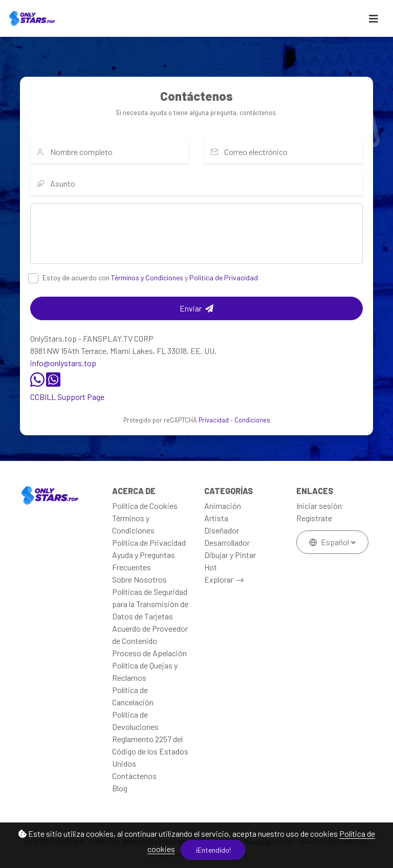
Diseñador (222, 530)
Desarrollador (227, 542)
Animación (223, 506)
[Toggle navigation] (374, 19)
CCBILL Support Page (67, 397)
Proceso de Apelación (149, 653)
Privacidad (214, 420)
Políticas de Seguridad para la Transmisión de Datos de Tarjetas (150, 604)
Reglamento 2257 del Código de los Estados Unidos (150, 751)
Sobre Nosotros (139, 579)
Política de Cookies (145, 506)
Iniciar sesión (319, 506)
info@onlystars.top (63, 363)
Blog (120, 788)
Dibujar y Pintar (230, 555)
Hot (211, 567)
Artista (216, 518)
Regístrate (314, 518)
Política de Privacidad (224, 277)
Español (330, 542)
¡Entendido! (213, 850)
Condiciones (252, 420)
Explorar (219, 579)
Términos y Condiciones (147, 277)
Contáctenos (134, 776)
